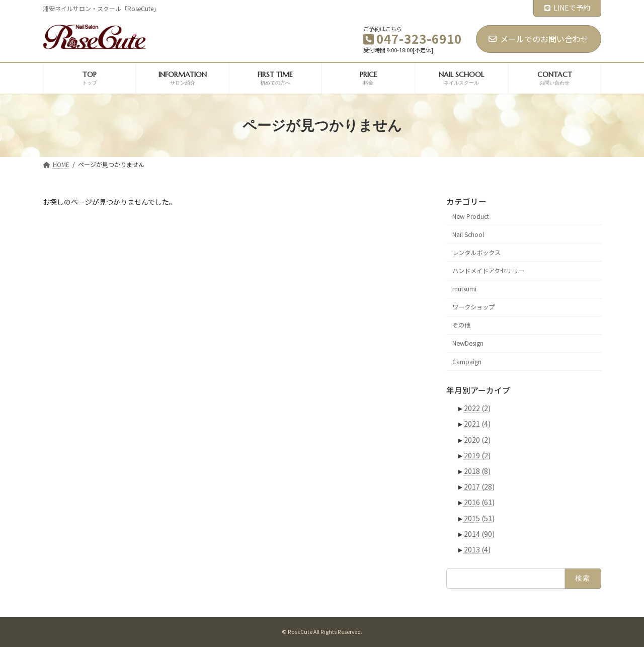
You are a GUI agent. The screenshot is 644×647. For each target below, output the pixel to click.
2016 (479, 503)
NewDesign (468, 344)
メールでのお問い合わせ (539, 39)
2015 (479, 518)
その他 (461, 326)
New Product (471, 216)
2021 (477, 424)
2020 (477, 440)
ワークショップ (473, 307)
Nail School (468, 234)
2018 (477, 471)
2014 (479, 534)
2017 (479, 487)
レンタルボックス (476, 253)
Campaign (467, 362)
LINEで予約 (567, 8)
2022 (477, 408)
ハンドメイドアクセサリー (488, 271)
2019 (477, 455)
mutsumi (464, 289)
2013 (477, 549)
